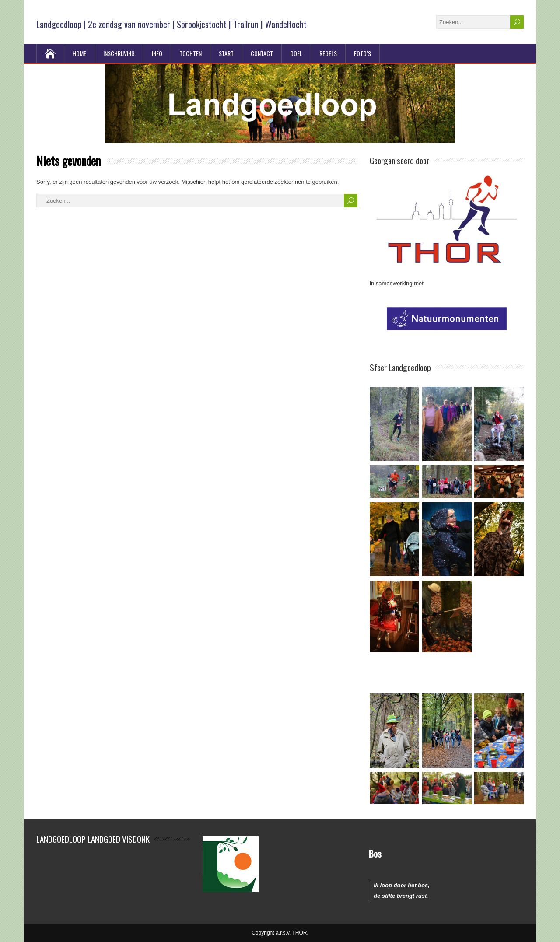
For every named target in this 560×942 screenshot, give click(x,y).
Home (79, 53)
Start (226, 53)
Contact (262, 53)
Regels (328, 53)
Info (157, 53)
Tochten (191, 53)
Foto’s (362, 53)
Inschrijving (119, 53)
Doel (296, 53)
